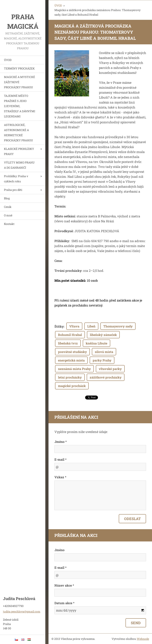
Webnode (143, 639)
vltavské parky (110, 369)
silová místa (104, 352)
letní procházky (70, 377)
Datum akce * (64, 603)
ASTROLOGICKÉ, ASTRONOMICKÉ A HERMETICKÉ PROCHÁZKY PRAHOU (18, 133)
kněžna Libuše (96, 343)
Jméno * (61, 442)
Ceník (8, 207)
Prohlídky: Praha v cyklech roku (16, 179)
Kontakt (9, 224)
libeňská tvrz (68, 343)
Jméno (59, 550)
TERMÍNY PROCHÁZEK (19, 68)
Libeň (91, 326)
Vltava (74, 326)
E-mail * (60, 459)
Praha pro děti (13, 190)
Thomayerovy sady (118, 326)
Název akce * (64, 585)
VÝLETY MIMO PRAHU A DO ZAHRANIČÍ (19, 165)
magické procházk (72, 386)
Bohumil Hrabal (70, 335)
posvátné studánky (72, 352)
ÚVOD (8, 60)
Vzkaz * (60, 477)
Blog (7, 198)
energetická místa (71, 360)
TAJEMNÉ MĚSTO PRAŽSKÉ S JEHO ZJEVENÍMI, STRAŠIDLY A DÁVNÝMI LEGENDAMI (20, 106)
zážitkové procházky (106, 377)
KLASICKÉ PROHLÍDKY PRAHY (19, 151)
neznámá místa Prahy (74, 369)
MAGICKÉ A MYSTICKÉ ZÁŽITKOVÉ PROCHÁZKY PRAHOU (19, 82)
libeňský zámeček (103, 335)
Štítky (59, 326)
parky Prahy (102, 360)
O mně (8, 215)
